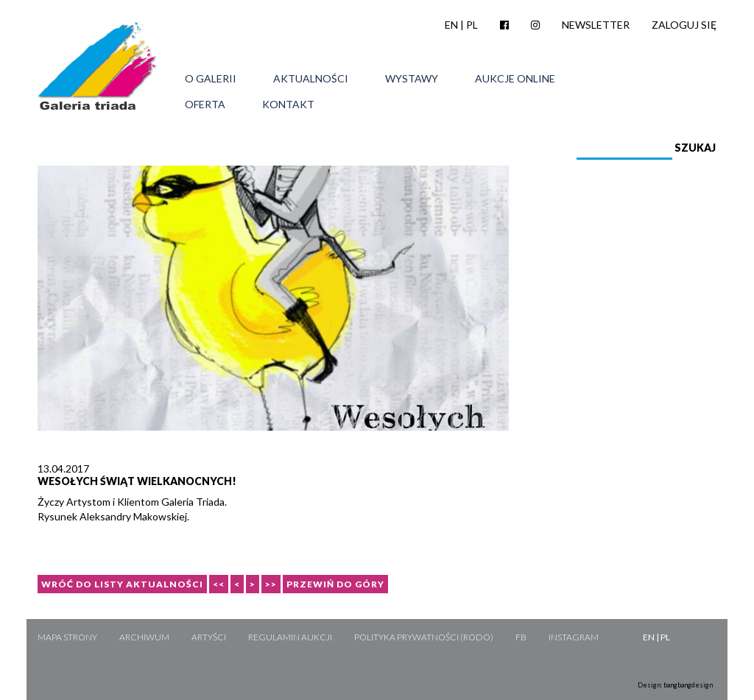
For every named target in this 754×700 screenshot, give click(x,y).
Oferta (205, 105)
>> (271, 584)
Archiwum (144, 637)
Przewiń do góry (335, 584)
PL (472, 25)
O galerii (211, 79)
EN (451, 25)
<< (219, 584)
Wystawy (412, 79)
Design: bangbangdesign (675, 685)
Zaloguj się (684, 25)
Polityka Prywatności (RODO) (424, 637)
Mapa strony (67, 637)
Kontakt (288, 105)
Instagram (574, 637)
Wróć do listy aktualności (122, 584)
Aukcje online (515, 79)
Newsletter (596, 25)
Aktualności (311, 79)
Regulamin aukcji (290, 637)
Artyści (209, 637)
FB (521, 637)
